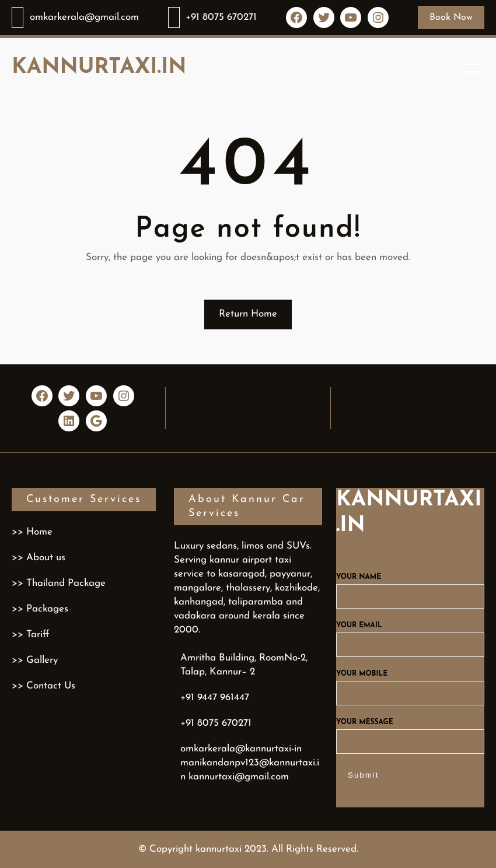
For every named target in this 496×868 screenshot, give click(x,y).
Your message (410, 732)
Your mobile (410, 684)
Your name (410, 587)
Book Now (451, 17)
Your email (410, 635)
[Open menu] (472, 68)
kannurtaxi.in (99, 68)
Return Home (248, 314)
